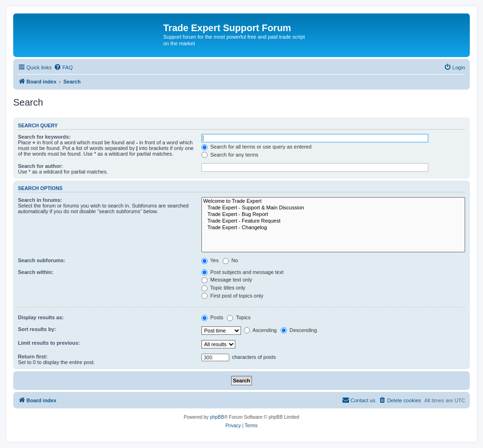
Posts (212, 317)
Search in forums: (40, 200)
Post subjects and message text (242, 272)
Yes (210, 260)
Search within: (36, 272)
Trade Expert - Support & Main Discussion (333, 208)
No (230, 260)
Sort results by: (37, 329)
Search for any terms (230, 155)
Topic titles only (223, 288)
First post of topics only (233, 296)
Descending (299, 330)
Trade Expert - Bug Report (333, 215)
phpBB (217, 417)
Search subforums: (42, 260)
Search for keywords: (44, 137)
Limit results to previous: (49, 343)
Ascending (260, 330)
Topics (239, 317)
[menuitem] (63, 67)
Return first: (33, 357)
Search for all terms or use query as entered (257, 147)
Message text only (227, 280)
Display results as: (41, 317)
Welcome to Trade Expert (333, 201)
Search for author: (40, 166)
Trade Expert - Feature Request (333, 221)
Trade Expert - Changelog (333, 228)
